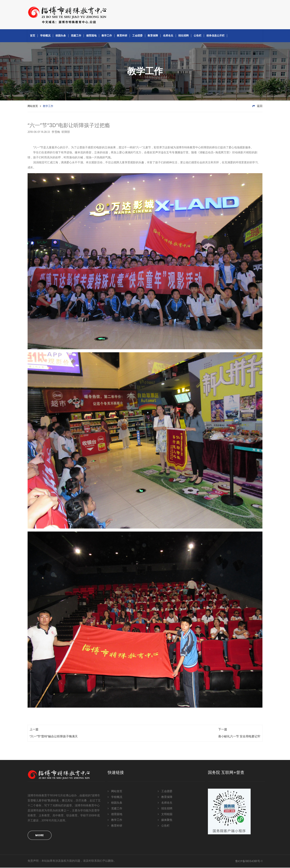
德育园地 (91, 36)
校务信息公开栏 (215, 36)
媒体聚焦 (165, 820)
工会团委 (137, 36)
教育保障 (153, 36)
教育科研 (122, 36)
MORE (40, 836)
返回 (257, 107)
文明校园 (165, 814)
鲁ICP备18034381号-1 (249, 861)
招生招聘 (183, 36)
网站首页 (33, 106)
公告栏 (198, 36)
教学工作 (107, 36)
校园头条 (61, 36)
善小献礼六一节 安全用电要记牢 (239, 737)
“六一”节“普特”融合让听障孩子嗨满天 (54, 737)
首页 (33, 36)
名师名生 (168, 36)
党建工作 (76, 36)
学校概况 (45, 36)
